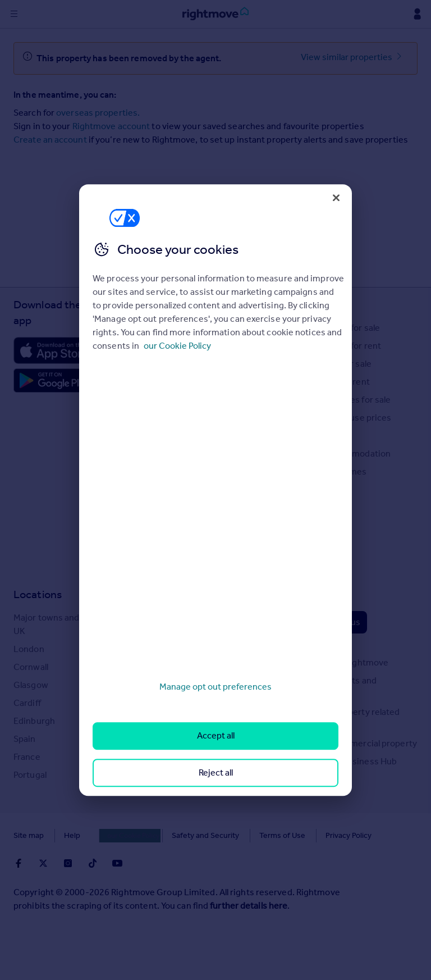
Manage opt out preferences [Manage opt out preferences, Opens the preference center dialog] (215, 687)
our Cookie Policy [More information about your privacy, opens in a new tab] (177, 346)
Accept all (216, 736)
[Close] (336, 198)
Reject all (216, 772)
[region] (215, 490)
